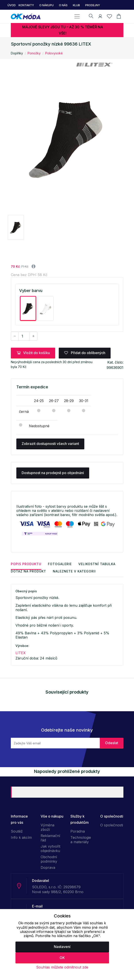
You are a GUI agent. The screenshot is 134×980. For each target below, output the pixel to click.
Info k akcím (21, 837)
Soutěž (17, 831)
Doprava (48, 868)
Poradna (78, 831)
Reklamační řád (50, 838)
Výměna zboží (47, 827)
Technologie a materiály (81, 840)
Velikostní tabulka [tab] (97, 564)
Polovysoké (54, 53)
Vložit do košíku (33, 353)
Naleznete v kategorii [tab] (74, 571)
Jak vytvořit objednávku (50, 848)
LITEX (21, 653)
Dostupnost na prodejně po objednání (53, 473)
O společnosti (112, 825)
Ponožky (34, 53)
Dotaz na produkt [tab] (28, 571)
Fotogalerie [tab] (60, 564)
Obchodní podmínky (49, 859)
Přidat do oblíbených (85, 353)
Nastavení (62, 947)
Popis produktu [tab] (26, 564)
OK (62, 958)
